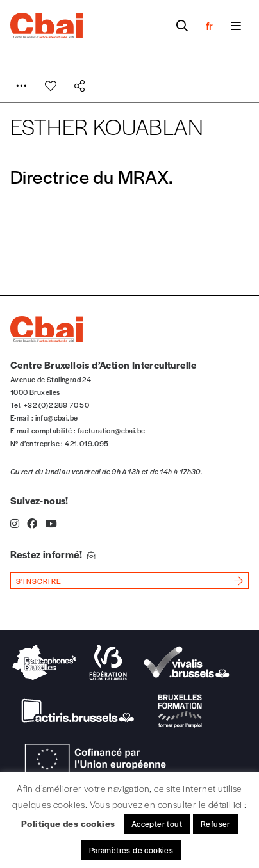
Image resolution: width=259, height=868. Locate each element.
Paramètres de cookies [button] (131, 850)
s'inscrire (39, 581)
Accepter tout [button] (157, 824)
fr (209, 26)
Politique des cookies (68, 823)
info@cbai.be (57, 417)
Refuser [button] (215, 824)
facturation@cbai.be (112, 430)
